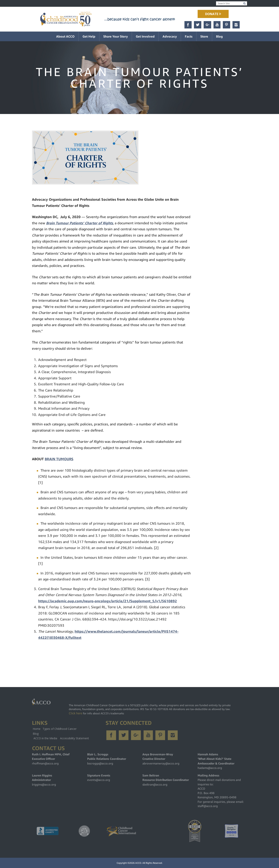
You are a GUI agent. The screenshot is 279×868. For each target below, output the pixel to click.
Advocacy (170, 36)
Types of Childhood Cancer (60, 729)
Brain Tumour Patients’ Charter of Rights (80, 223)
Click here (75, 713)
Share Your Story (116, 36)
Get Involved (145, 36)
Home (37, 729)
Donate (213, 14)
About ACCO (65, 36)
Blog (219, 36)
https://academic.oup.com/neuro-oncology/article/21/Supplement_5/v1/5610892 (108, 601)
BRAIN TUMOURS (59, 459)
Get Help (89, 36)
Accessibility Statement (74, 738)
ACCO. (139, 863)
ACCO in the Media (45, 738)
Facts (189, 36)
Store (204, 36)
